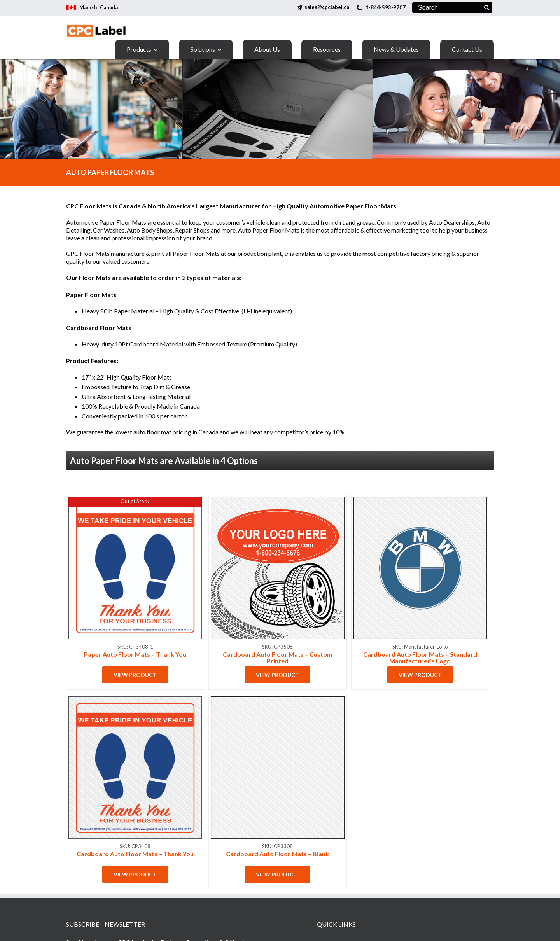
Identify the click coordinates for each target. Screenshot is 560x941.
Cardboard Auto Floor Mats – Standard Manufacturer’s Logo (420, 658)
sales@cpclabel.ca (327, 7)
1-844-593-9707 (386, 7)
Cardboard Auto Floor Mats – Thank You (135, 854)
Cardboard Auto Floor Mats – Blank (277, 854)
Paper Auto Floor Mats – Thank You (135, 654)
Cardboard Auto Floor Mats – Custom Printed (278, 658)
